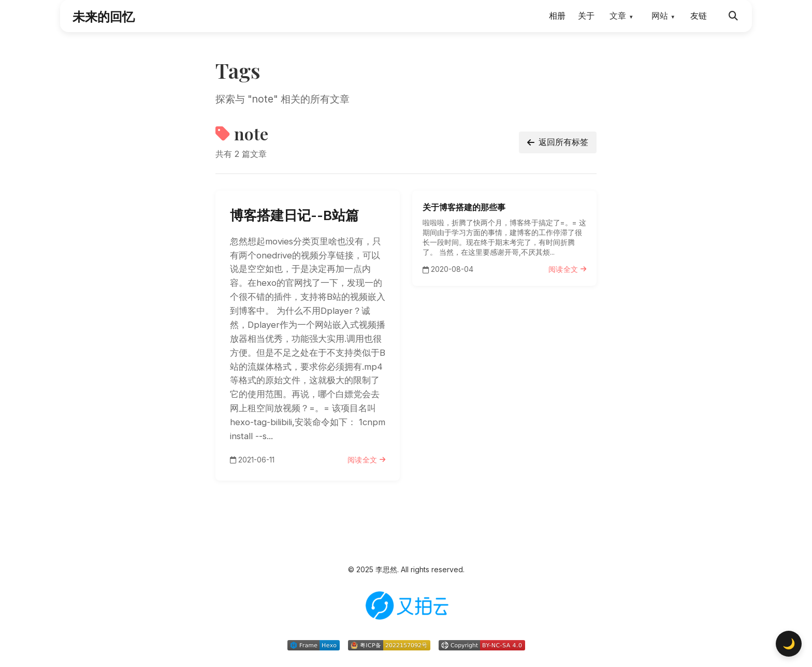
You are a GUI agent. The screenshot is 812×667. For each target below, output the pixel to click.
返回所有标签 (558, 142)
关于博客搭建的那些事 (464, 207)
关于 (586, 16)
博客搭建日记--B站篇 (294, 215)
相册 (557, 16)
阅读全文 (367, 460)
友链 (699, 16)
